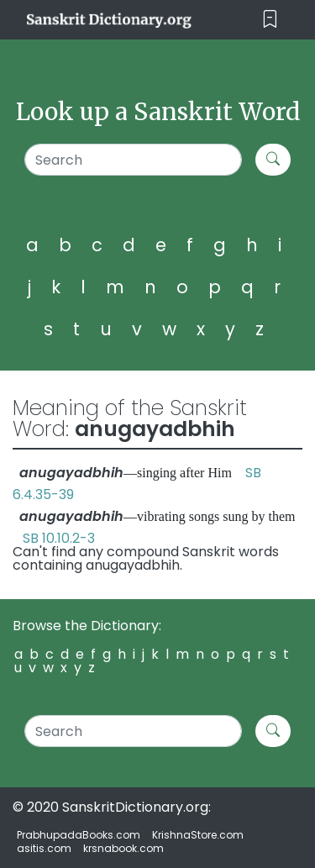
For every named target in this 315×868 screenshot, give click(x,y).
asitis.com (44, 848)
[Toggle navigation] (270, 20)
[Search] (133, 160)
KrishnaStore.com (198, 835)
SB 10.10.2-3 (59, 538)
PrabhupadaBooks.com (79, 835)
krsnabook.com (123, 848)
